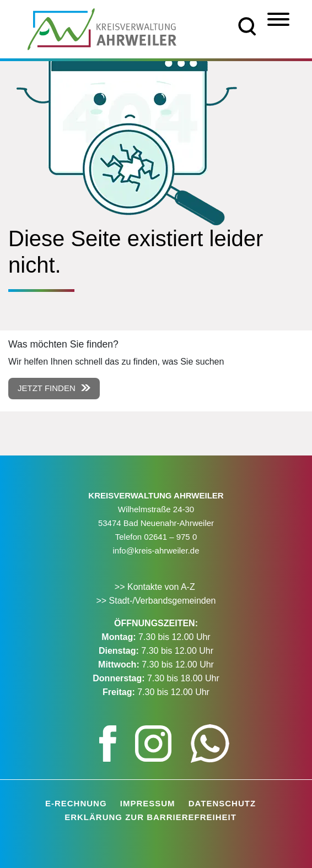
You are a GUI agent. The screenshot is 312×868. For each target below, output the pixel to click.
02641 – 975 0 (170, 537)
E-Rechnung (76, 803)
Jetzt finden (47, 388)
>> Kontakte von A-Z (156, 587)
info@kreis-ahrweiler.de (156, 550)
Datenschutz (222, 803)
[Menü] (278, 19)
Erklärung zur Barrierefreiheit (150, 817)
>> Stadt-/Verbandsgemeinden (156, 601)
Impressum (148, 803)
